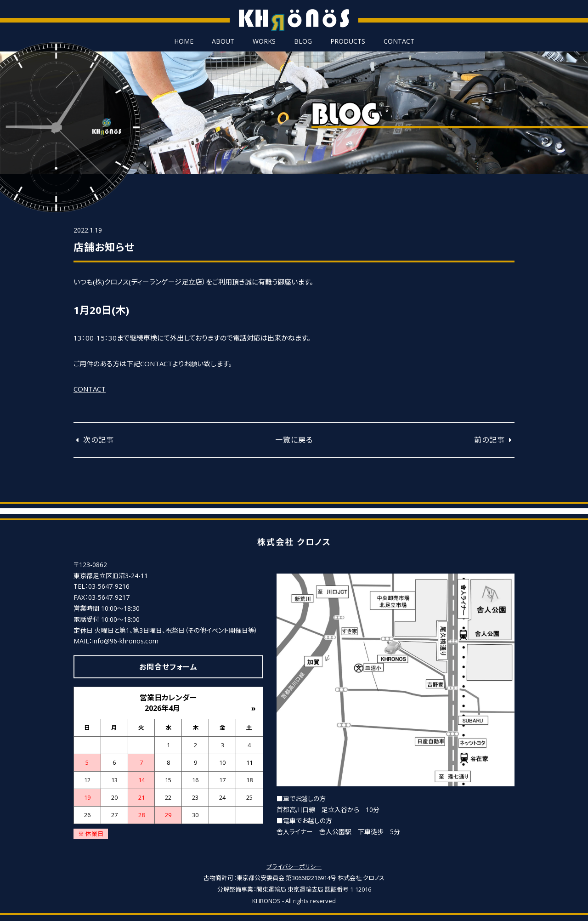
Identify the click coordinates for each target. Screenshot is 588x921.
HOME (184, 41)
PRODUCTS (348, 41)
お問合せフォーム (168, 667)
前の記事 (494, 440)
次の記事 (94, 440)
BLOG (303, 41)
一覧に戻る (294, 440)
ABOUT (223, 41)
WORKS (264, 41)
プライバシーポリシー (294, 867)
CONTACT (399, 41)
